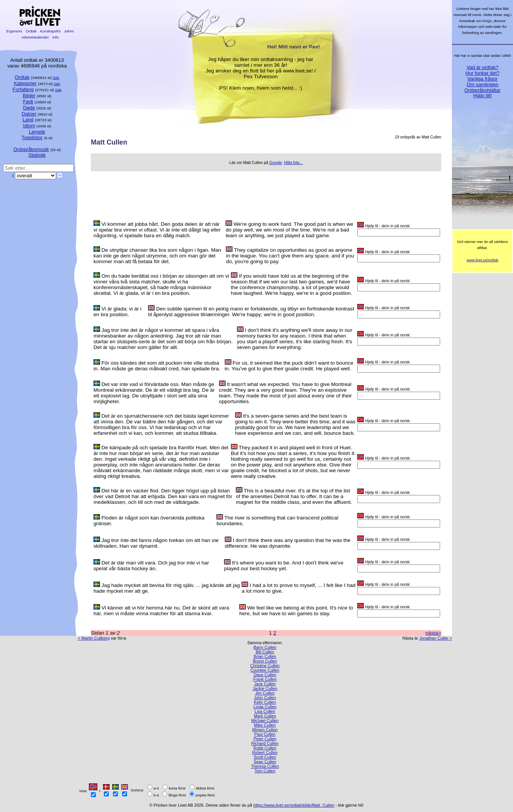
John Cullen (265, 698)
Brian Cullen (265, 656)
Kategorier (25, 83)
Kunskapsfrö (50, 31)
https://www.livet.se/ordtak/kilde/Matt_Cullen (294, 805)
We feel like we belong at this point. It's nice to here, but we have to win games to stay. (296, 611)
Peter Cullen (265, 739)
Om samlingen (482, 84)
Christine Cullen (265, 666)
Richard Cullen (265, 743)
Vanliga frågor (482, 79)
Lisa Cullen (265, 711)
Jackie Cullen (265, 688)
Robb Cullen (265, 748)
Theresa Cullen (265, 766)
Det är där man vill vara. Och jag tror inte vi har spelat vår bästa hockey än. (151, 566)
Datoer (29, 114)
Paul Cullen (265, 734)
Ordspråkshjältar (483, 90)
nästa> (433, 633)
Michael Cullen (265, 720)
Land (28, 120)
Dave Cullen (265, 675)
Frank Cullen (265, 679)
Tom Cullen (265, 771)
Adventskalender (35, 37)
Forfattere (23, 89)
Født (28, 102)
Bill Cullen (265, 652)
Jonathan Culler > (436, 638)
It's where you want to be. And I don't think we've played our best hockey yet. (284, 566)
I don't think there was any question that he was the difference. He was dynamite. (288, 543)
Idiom (29, 126)
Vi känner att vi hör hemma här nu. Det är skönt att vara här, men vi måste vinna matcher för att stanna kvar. (161, 611)
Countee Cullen (265, 670)
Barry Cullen (265, 647)
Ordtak (31, 31)
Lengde (37, 132)
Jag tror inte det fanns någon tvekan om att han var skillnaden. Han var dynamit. (156, 543)
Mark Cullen (265, 716)
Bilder (29, 96)
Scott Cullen (265, 757)
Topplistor (32, 137)
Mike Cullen (265, 725)
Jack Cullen (265, 684)
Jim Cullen (265, 693)
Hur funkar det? (483, 73)
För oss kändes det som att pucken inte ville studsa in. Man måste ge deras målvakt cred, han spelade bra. (157, 366)
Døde (29, 108)
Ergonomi (14, 31)
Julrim (69, 31)
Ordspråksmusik (31, 149)
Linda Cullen (265, 707)
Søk (56, 78)
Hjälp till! (483, 96)
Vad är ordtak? (482, 67)
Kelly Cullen (265, 702)
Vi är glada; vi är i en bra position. (118, 312)
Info (55, 37)
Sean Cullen (265, 762)
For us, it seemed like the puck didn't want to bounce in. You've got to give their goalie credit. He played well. (289, 366)
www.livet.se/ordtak (483, 260)
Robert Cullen (265, 753)
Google (275, 163)
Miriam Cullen (265, 730)
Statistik (37, 155)
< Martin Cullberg (94, 638)
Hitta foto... (293, 163)
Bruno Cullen (265, 661)
